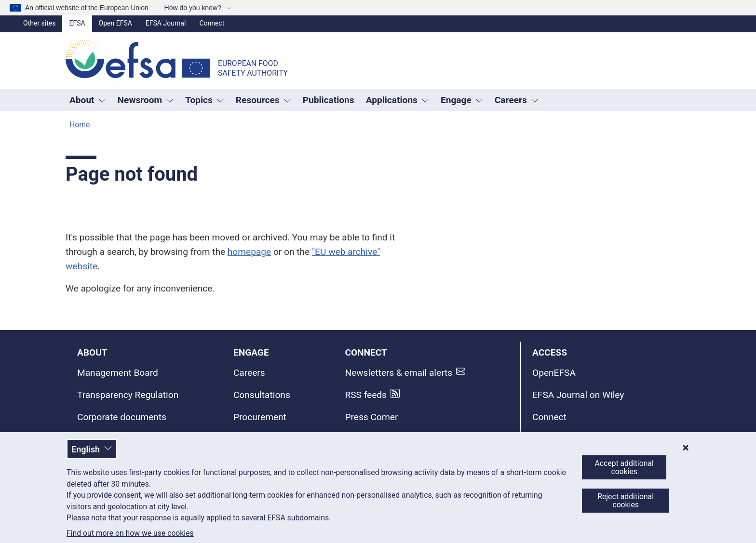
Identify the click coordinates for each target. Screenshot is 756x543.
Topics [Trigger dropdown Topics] (205, 100)
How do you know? (194, 8)
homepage (249, 252)
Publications (329, 100)
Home (80, 125)
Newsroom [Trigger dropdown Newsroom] (146, 100)
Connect (212, 23)
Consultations (262, 395)
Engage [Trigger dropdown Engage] (462, 100)
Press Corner (371, 417)
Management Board (118, 373)
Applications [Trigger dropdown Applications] (398, 100)
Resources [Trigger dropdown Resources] (263, 100)
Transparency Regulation (128, 395)
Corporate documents (122, 417)
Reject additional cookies (626, 501)
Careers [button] (517, 100)
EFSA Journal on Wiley (578, 395)
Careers (249, 373)
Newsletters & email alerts (398, 373)
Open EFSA (115, 23)
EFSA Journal (166, 23)
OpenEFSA (554, 373)
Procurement (260, 417)
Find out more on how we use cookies (130, 533)
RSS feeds (366, 395)
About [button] (88, 100)
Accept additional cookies (624, 467)
